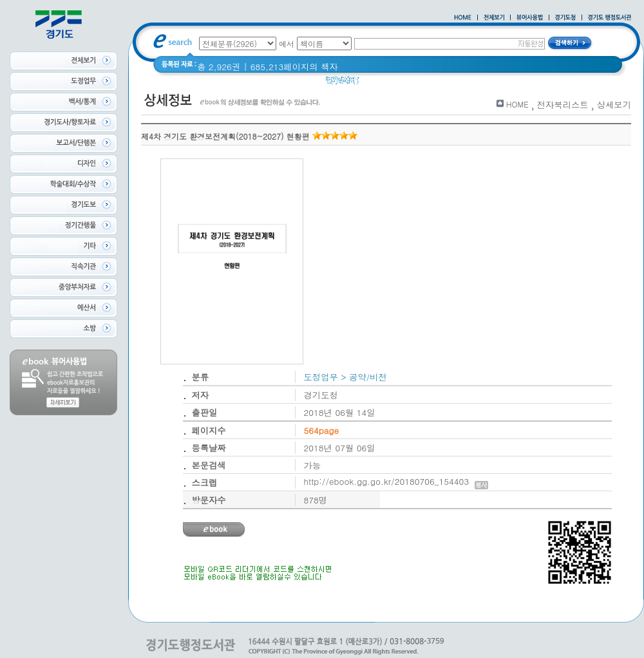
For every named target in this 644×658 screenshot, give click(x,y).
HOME (517, 104)
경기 (376, 83)
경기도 (407, 83)
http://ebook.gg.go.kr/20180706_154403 (396, 481)
